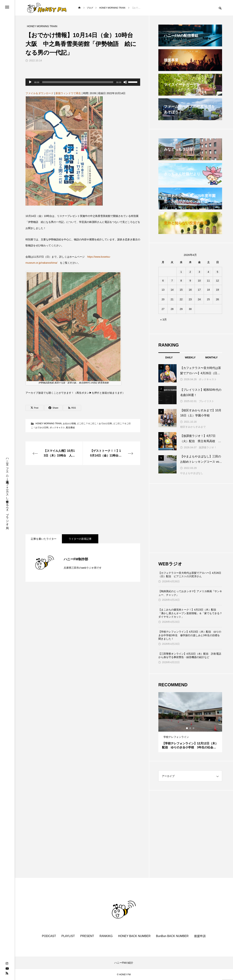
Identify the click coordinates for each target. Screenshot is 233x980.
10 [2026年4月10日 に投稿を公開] (199, 281)
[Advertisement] (83, 500)
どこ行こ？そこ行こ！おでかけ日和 (94, 424)
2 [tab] (190, 728)
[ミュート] (125, 82)
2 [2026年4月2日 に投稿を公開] (190, 272)
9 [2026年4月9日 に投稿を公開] (190, 281)
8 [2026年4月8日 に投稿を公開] (181, 281)
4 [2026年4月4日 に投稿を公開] (208, 272)
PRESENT (87, 936)
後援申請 (200, 936)
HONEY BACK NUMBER (134, 936)
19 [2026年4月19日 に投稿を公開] (218, 290)
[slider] (78, 82)
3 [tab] (194, 728)
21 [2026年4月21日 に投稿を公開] (172, 299)
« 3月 (163, 319)
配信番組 (70, 428)
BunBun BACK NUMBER (172, 936)
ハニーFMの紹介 (124, 963)
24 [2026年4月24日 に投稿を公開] (199, 299)
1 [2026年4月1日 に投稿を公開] (181, 272)
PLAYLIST (68, 936)
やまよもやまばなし (192, 473)
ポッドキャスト (57, 428)
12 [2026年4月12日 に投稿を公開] (218, 281)
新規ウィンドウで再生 (68, 93)
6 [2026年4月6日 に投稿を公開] (163, 281)
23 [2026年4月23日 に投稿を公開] (190, 299)
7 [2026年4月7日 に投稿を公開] (172, 281)
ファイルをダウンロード (40, 93)
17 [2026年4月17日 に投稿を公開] (199, 290)
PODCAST (49, 936)
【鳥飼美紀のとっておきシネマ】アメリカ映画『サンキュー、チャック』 (190, 593)
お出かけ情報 (69, 424)
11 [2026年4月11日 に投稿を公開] (208, 281)
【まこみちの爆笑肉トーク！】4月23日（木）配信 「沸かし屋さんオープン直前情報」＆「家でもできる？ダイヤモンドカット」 (190, 613)
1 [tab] (187, 728)
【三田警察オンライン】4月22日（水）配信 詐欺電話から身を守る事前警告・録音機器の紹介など (190, 656)
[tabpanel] (190, 722)
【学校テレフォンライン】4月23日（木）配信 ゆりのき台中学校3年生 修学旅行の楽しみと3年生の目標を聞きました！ (190, 635)
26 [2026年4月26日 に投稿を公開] (218, 299)
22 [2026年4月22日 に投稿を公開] (181, 299)
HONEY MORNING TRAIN (49, 424)
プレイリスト (206, 401)
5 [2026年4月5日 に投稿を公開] (218, 272)
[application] (83, 82)
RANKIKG (106, 936)
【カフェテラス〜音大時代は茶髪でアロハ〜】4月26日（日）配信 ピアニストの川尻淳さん (190, 575)
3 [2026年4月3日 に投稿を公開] (199, 272)
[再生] (30, 82)
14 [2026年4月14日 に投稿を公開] (172, 290)
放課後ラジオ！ (208, 447)
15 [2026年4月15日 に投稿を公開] (181, 290)
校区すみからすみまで (193, 427)
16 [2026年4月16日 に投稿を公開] (190, 290)
